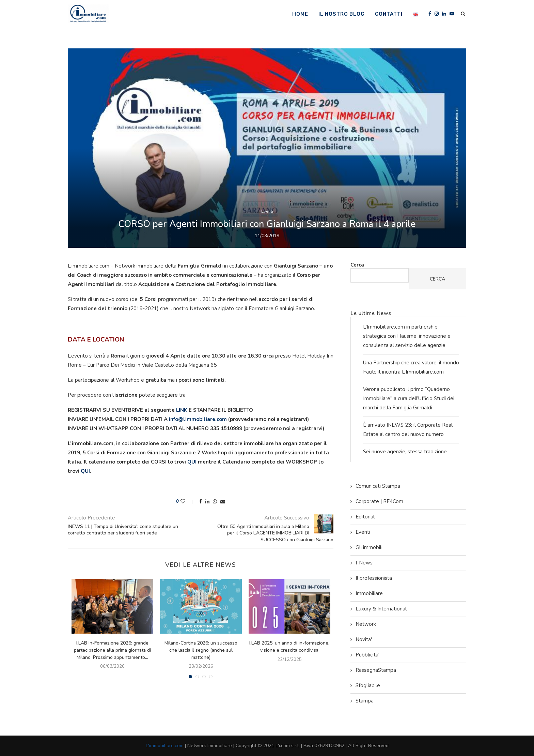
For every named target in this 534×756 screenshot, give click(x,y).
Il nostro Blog (342, 14)
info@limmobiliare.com (198, 419)
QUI (192, 462)
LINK (182, 410)
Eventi (267, 211)
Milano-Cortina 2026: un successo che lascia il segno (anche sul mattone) (201, 650)
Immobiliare (369, 593)
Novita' (364, 639)
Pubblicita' (367, 655)
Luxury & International (381, 609)
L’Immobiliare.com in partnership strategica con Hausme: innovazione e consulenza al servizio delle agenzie (407, 336)
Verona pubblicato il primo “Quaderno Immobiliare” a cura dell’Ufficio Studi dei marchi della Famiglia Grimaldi (409, 398)
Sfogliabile (368, 685)
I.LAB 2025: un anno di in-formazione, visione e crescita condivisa (289, 647)
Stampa (365, 701)
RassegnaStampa (376, 670)
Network (366, 624)
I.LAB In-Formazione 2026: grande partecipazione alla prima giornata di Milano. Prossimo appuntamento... (112, 650)
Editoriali (366, 517)
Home (300, 14)
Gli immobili (369, 547)
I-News (364, 563)
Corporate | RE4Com (379, 501)
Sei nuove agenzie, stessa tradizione (405, 452)
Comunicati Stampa (378, 486)
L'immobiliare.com (165, 746)
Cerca (357, 265)
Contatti (389, 14)
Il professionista (374, 578)
